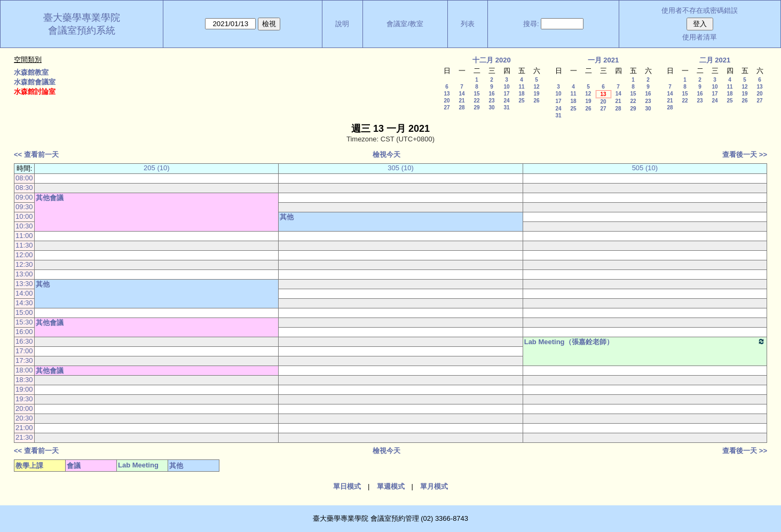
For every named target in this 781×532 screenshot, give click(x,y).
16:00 (24, 332)
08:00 (24, 178)
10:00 (24, 216)
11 (521, 87)
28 (461, 108)
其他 (287, 217)
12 (536, 87)
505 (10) (645, 168)
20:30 (24, 418)
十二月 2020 (492, 60)
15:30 (24, 322)
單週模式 (391, 486)
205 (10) (156, 168)
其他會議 (50, 198)
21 (461, 101)
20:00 (24, 408)
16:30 (24, 341)
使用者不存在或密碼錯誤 (700, 10)
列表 (468, 24)
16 (491, 94)
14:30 (24, 303)
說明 (342, 24)
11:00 (24, 236)
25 (521, 101)
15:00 (24, 312)
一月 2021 (603, 60)
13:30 (24, 284)
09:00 (24, 197)
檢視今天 (386, 154)
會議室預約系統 (82, 30)
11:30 (24, 245)
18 (521, 94)
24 (506, 101)
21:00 (24, 428)
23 (491, 101)
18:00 (24, 370)
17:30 (24, 360)
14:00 (24, 293)
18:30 (24, 380)
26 (536, 101)
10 (506, 87)
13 (447, 94)
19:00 (24, 389)
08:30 (24, 188)
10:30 (24, 226)
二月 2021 (715, 60)
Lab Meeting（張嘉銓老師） (645, 342)
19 (536, 94)
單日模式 (347, 486)
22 (476, 101)
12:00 (24, 255)
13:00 (24, 274)
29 (476, 108)
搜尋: (531, 24)
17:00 (24, 351)
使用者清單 (700, 37)
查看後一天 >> (745, 154)
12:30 (24, 264)
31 (506, 108)
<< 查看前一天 (36, 154)
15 (476, 94)
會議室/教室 (405, 24)
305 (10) (400, 168)
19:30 (24, 399)
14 (461, 94)
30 (491, 108)
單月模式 (434, 486)
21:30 (24, 437)
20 (447, 101)
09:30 (24, 207)
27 (447, 108)
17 (506, 94)
